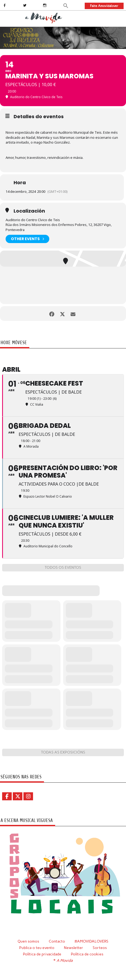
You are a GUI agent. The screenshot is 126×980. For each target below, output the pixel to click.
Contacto (57, 941)
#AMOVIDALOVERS (92, 941)
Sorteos (100, 948)
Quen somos (28, 941)
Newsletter (74, 948)
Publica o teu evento (37, 948)
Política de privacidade (42, 954)
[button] (66, 5)
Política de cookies (87, 954)
